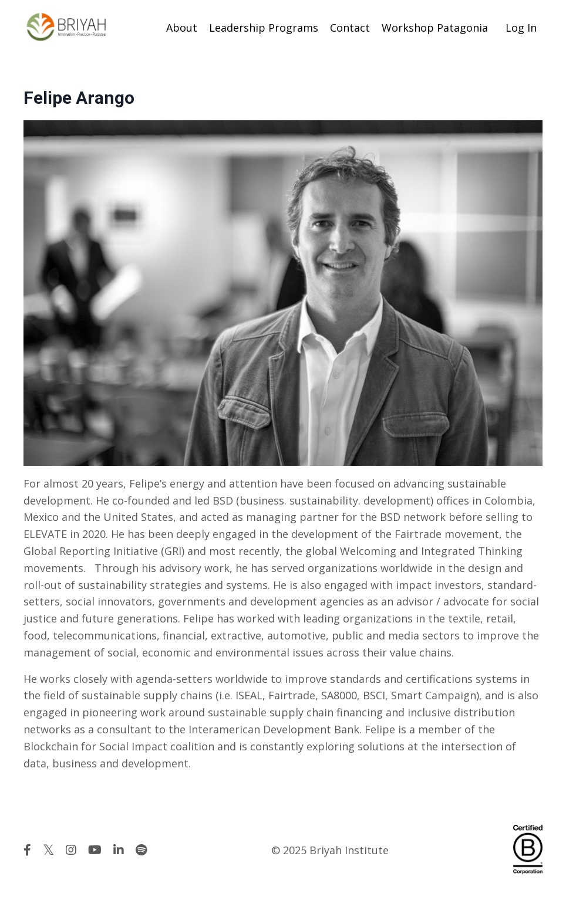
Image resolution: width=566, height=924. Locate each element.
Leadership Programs (264, 28)
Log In (521, 28)
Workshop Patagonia (435, 28)
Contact (350, 28)
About (182, 28)
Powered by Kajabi (507, 893)
